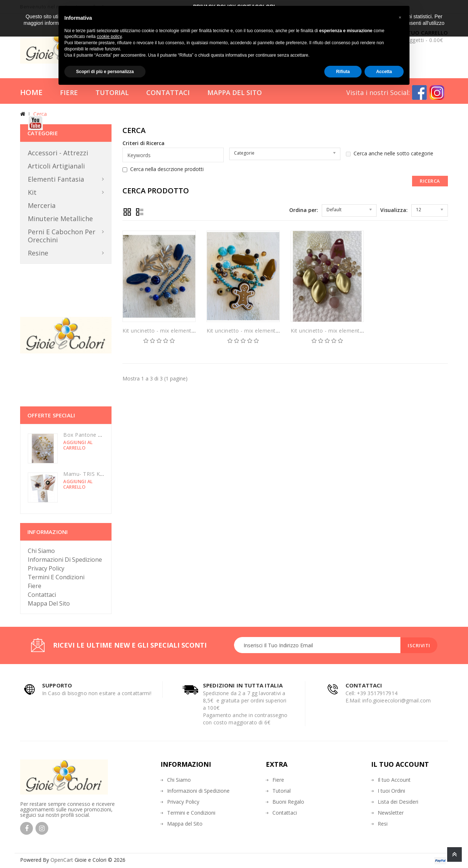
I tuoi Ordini (391, 791)
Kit (32, 192)
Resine (38, 253)
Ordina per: (304, 210)
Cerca (40, 114)
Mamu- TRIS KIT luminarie (97, 474)
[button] (400, 18)
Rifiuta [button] (343, 72)
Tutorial (112, 92)
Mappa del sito (49, 603)
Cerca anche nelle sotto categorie (390, 153)
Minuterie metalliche (60, 219)
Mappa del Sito (235, 92)
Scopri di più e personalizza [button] (105, 72)
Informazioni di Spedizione (65, 560)
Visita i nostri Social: (378, 92)
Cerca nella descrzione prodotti (163, 169)
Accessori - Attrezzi (58, 153)
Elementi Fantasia (56, 179)
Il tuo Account (394, 780)
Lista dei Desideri (398, 802)
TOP (454, 854)
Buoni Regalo (288, 802)
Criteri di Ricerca (144, 143)
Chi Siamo (41, 551)
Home (31, 92)
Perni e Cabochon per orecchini (62, 236)
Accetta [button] (384, 72)
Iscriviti (419, 645)
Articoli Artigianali (56, 166)
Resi (383, 824)
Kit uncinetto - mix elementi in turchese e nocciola (186, 331)
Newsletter (391, 813)
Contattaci (168, 92)
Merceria (42, 205)
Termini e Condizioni (56, 577)
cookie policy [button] (109, 37)
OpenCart (62, 860)
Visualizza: (394, 210)
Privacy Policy (46, 568)
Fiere (69, 92)
